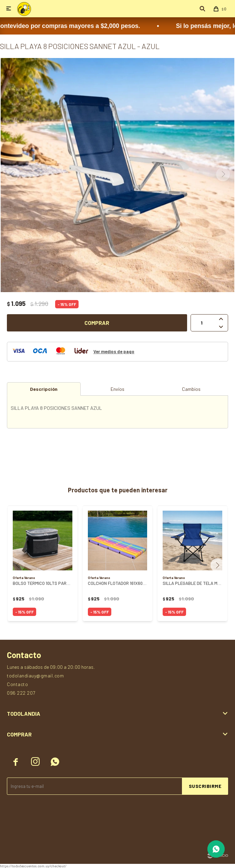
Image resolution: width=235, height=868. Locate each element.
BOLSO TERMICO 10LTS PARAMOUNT (43, 583)
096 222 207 (21, 693)
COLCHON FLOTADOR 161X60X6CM (118, 583)
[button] (220, 565)
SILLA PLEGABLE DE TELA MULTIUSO (192, 583)
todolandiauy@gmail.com (35, 676)
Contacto (17, 684)
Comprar (97, 323)
